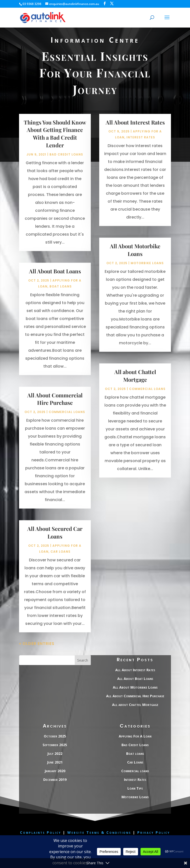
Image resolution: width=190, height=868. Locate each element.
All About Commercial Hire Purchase (55, 405)
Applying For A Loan (135, 736)
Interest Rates (141, 144)
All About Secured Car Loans (55, 538)
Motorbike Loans (147, 269)
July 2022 (55, 754)
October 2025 (55, 736)
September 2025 (55, 745)
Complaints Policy (41, 832)
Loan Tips (135, 788)
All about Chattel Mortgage (135, 382)
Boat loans (61, 292)
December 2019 (55, 780)
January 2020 (55, 771)
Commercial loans (67, 418)
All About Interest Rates (135, 128)
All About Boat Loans (55, 277)
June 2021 (55, 762)
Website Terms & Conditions (100, 832)
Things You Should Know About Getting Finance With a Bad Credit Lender (55, 140)
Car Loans (60, 558)
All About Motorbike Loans (135, 256)
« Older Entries (37, 650)
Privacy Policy (154, 832)
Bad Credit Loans (66, 160)
